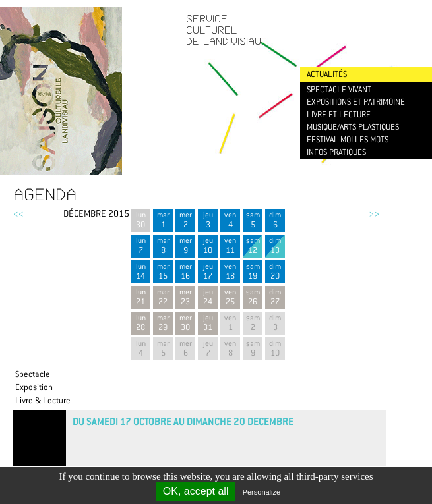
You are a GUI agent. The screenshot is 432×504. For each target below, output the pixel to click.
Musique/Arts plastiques (353, 127)
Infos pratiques (336, 152)
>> (374, 213)
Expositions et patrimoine (356, 102)
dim (275, 220)
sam (253, 220)
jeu (208, 220)
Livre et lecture (339, 114)
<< (18, 213)
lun (140, 220)
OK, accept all (196, 491)
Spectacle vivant (339, 89)
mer (185, 220)
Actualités (327, 74)
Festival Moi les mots (348, 139)
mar (163, 220)
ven (230, 220)
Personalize (262, 492)
